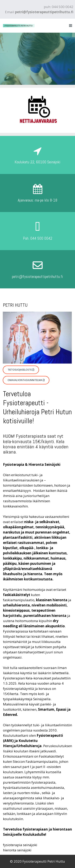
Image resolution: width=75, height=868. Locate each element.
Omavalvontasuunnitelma (23, 380)
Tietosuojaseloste (18, 370)
